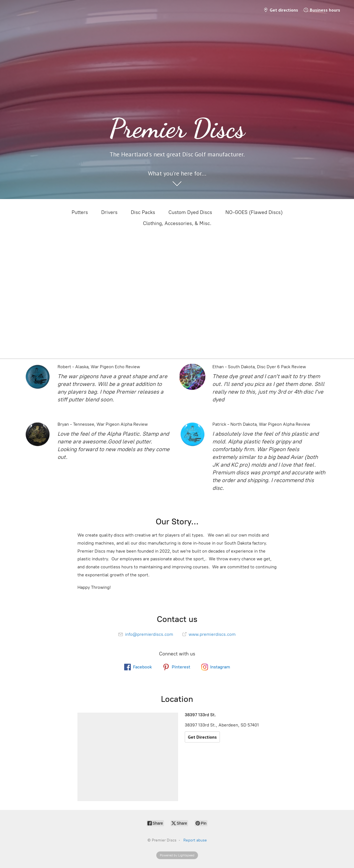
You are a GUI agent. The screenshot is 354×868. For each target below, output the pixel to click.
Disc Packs (143, 212)
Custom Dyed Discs (190, 212)
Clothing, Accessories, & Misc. (177, 223)
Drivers (109, 212)
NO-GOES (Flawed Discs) (254, 212)
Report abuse (195, 840)
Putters (80, 212)
